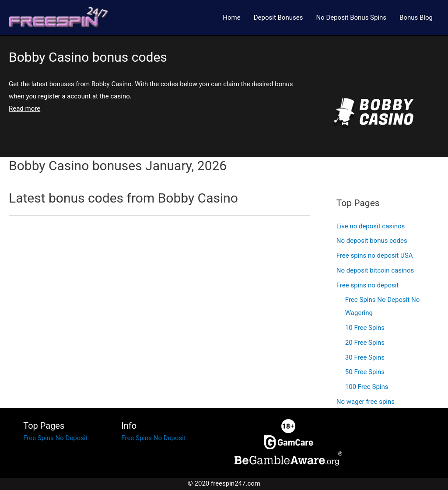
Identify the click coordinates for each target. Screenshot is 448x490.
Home (231, 17)
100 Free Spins (367, 387)
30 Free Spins (365, 357)
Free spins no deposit (367, 285)
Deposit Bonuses (278, 17)
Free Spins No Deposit (55, 438)
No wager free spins (366, 402)
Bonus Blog (416, 17)
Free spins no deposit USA (375, 255)
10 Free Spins (365, 328)
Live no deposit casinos (371, 226)
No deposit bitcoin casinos (375, 270)
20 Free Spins (365, 343)
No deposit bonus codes (372, 241)
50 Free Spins (365, 372)
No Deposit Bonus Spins (351, 17)
